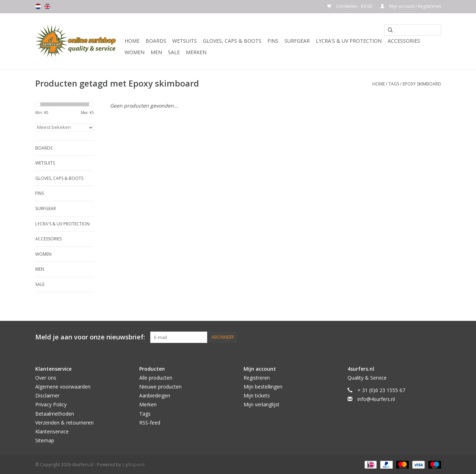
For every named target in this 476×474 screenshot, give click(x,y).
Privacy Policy (51, 404)
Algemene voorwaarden (63, 387)
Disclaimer (47, 395)
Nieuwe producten (160, 387)
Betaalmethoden (55, 414)
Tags (394, 84)
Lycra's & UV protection (349, 41)
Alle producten (156, 378)
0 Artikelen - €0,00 (350, 6)
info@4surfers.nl (376, 399)
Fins (273, 41)
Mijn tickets (257, 395)
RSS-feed (150, 423)
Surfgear (297, 41)
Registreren (257, 378)
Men (156, 52)
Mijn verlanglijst (261, 404)
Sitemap (45, 440)
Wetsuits (185, 41)
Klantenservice (52, 431)
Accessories (404, 41)
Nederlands (38, 6)
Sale (174, 52)
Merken (196, 52)
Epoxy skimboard (422, 84)
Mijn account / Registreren (411, 6)
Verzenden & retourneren (64, 423)
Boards (156, 41)
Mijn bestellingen (263, 387)
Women (135, 52)
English (47, 6)
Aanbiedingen (155, 395)
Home (132, 41)
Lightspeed (133, 465)
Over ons (46, 378)
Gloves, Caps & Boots (232, 41)
